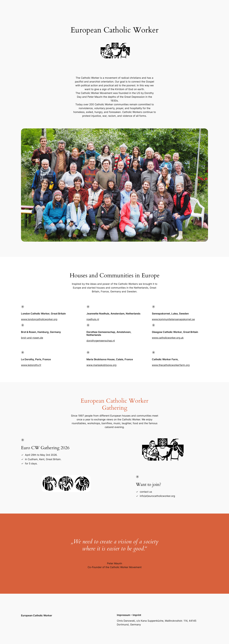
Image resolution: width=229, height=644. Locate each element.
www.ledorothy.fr (31, 365)
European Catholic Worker (37, 615)
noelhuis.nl (93, 319)
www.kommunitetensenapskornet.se (173, 319)
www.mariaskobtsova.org (101, 365)
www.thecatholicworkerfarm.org (171, 365)
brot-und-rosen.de (32, 338)
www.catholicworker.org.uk (168, 338)
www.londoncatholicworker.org (39, 319)
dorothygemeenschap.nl (101, 341)
